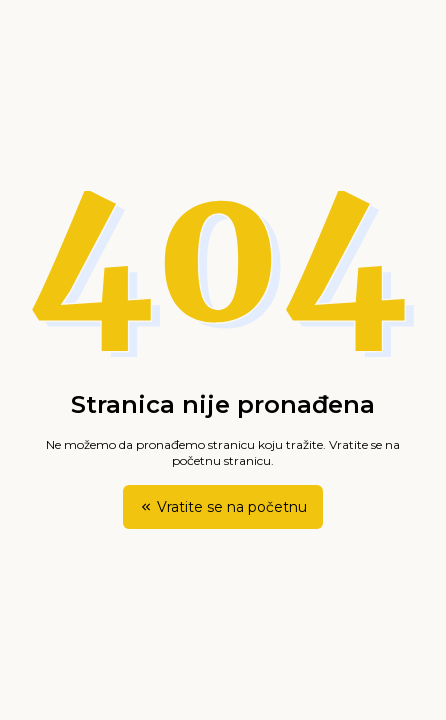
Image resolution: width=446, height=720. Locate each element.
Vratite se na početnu (223, 507)
